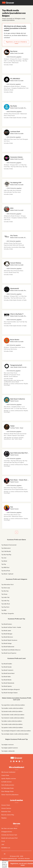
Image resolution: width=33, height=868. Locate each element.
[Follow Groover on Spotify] (19, 762)
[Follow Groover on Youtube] (17, 762)
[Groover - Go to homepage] (16, 758)
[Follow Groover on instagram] (11, 762)
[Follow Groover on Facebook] (14, 762)
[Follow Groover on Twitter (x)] (22, 762)
